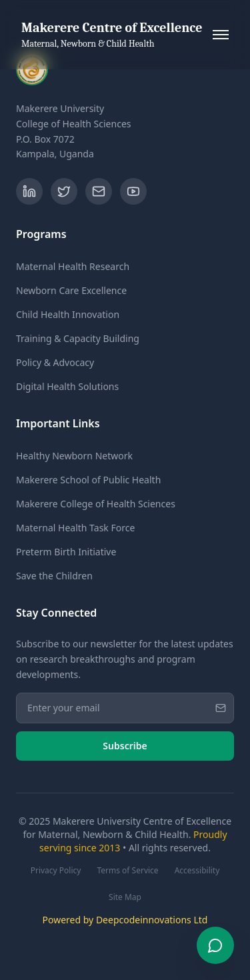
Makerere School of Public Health (88, 480)
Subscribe (125, 746)
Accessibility (197, 871)
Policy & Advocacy (55, 362)
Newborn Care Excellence (71, 290)
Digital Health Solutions (67, 386)
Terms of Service (127, 871)
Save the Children (54, 576)
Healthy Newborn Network (74, 456)
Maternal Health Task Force (75, 528)
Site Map (125, 897)
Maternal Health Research (73, 266)
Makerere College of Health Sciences (96, 504)
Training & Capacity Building (78, 338)
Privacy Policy (56, 871)
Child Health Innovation (68, 314)
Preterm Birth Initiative (66, 552)
